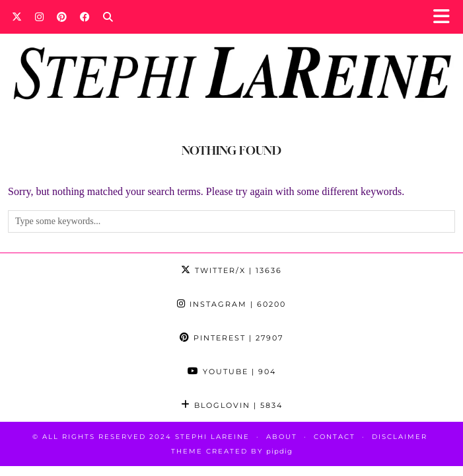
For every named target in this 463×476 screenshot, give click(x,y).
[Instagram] (39, 17)
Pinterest (231, 338)
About (282, 437)
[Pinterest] (62, 17)
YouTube (232, 372)
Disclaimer (400, 437)
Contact (335, 437)
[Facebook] (85, 17)
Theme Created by (232, 451)
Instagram (231, 304)
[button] (445, 17)
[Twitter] (17, 17)
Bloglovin (232, 405)
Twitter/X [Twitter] (231, 270)
